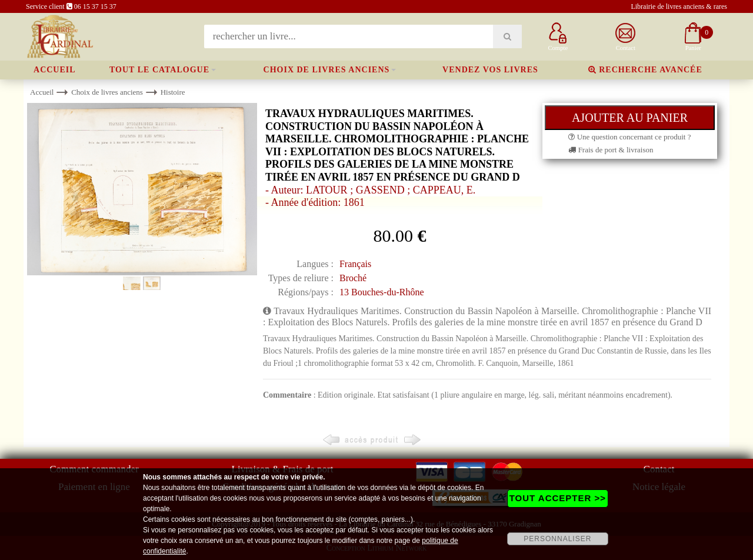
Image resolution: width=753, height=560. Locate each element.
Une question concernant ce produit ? (629, 137)
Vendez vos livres (490, 70)
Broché (353, 278)
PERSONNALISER (557, 539)
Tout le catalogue (159, 70)
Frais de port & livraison (611, 150)
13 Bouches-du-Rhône (382, 292)
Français (355, 264)
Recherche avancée (645, 70)
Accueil (55, 70)
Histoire (173, 92)
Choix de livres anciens (327, 70)
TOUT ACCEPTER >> (558, 498)
